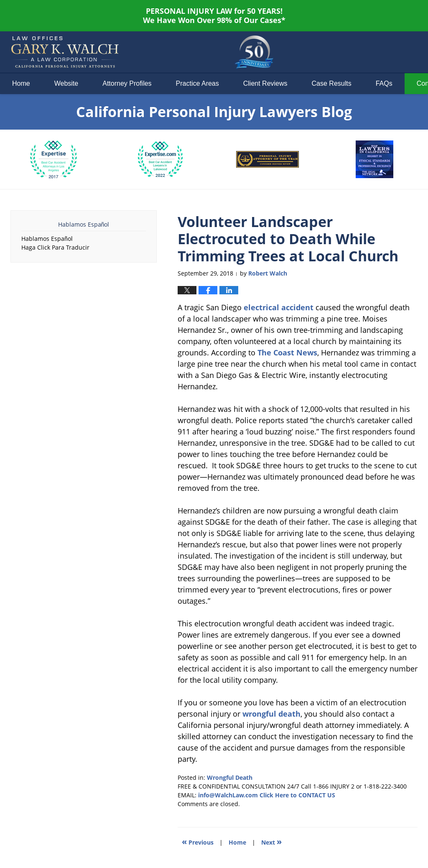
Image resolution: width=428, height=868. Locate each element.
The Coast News (287, 352)
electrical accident (279, 307)
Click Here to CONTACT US (297, 795)
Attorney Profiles (127, 83)
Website (66, 83)
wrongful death (271, 714)
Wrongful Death (230, 777)
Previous (198, 841)
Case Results (332, 83)
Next (271, 841)
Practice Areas (197, 83)
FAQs (384, 83)
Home (21, 83)
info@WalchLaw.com (228, 795)
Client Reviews (265, 83)
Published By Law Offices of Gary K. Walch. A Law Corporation (347, 52)
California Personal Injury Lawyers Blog (65, 52)
